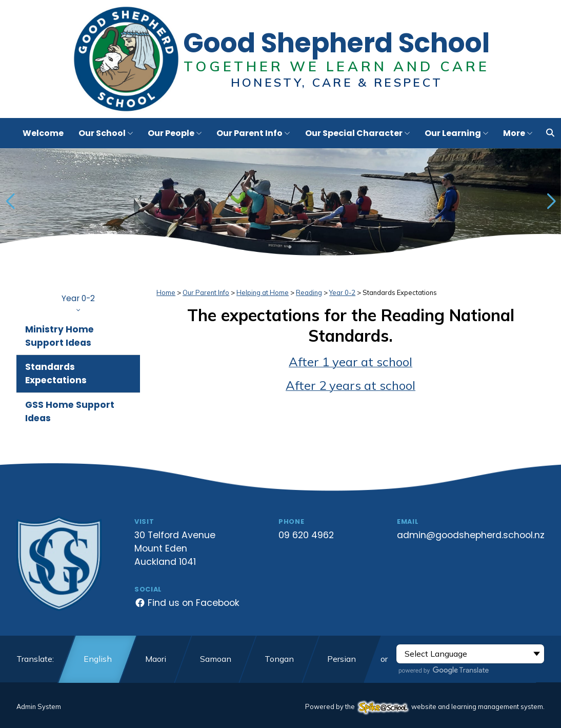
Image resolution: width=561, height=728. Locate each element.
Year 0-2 (78, 302)
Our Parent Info (206, 292)
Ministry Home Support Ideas (59, 336)
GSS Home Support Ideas (70, 411)
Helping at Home (263, 292)
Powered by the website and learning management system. (425, 706)
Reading (309, 292)
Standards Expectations (56, 373)
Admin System (39, 706)
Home (166, 292)
